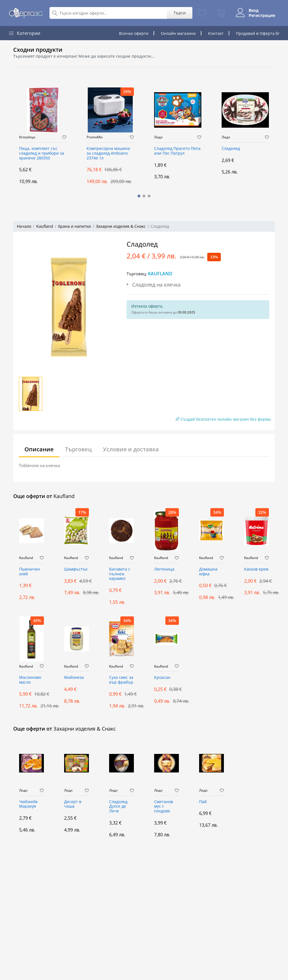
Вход (254, 10)
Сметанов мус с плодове (164, 807)
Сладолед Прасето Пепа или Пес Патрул (177, 151)
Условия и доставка (131, 449)
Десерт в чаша (73, 804)
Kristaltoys (27, 137)
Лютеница (164, 569)
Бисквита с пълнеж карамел (120, 574)
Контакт (216, 33)
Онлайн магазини (178, 33)
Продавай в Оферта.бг (258, 33)
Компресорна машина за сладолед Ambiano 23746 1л (108, 153)
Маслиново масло (30, 680)
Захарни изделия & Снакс (121, 226)
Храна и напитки (74, 226)
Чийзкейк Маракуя (28, 804)
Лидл (158, 137)
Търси (180, 13)
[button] (139, 196)
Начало (24, 226)
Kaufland (45, 226)
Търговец (78, 449)
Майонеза (74, 678)
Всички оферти (134, 33)
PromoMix (95, 137)
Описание (39, 449)
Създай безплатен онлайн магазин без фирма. (224, 419)
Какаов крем (256, 569)
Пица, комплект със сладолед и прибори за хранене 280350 (42, 153)
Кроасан (162, 678)
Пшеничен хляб (30, 572)
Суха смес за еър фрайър (121, 680)
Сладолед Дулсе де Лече (118, 807)
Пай (203, 802)
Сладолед (231, 149)
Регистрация (262, 15)
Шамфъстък (76, 569)
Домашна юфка (208, 572)
